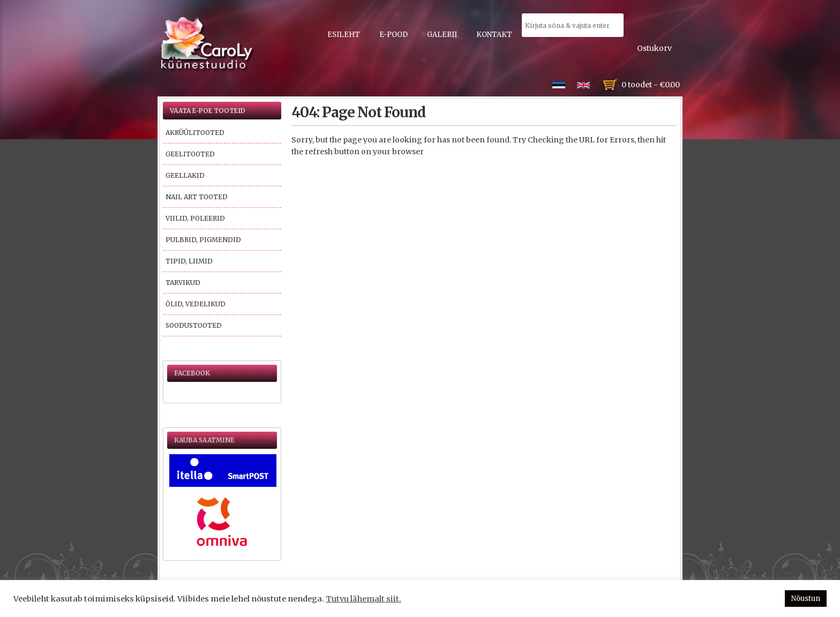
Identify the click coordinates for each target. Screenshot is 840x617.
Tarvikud (183, 283)
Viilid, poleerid (195, 218)
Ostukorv (654, 48)
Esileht (344, 35)
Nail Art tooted (197, 197)
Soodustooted (194, 325)
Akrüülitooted (195, 133)
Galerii (442, 35)
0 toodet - (651, 85)
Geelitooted (190, 154)
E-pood (393, 35)
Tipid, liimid (189, 261)
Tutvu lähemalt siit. (363, 599)
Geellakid (185, 175)
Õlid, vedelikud (196, 304)
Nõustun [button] (806, 599)
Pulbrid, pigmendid (203, 240)
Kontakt (494, 35)
